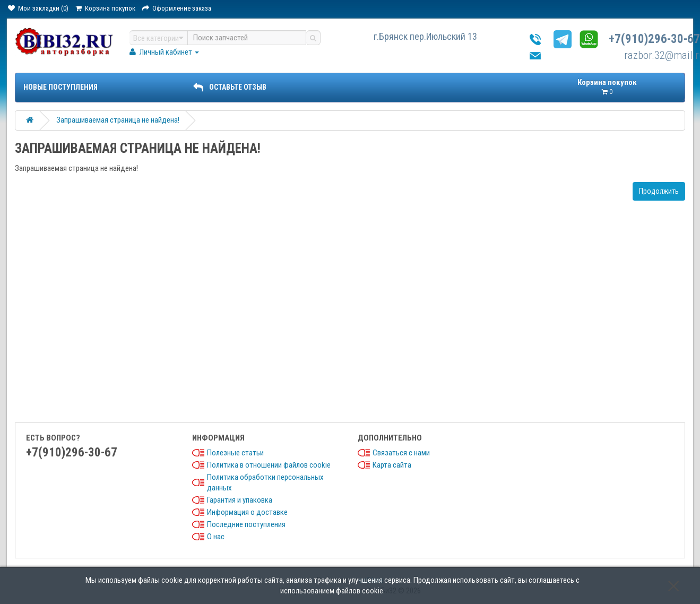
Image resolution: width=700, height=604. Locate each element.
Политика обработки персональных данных (265, 482)
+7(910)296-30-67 (654, 39)
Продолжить (659, 191)
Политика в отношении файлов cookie (269, 465)
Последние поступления (246, 524)
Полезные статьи (235, 453)
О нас (216, 537)
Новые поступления (61, 87)
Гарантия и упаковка (240, 500)
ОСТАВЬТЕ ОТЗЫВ (230, 87)
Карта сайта (392, 465)
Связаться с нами (401, 453)
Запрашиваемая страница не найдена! (118, 120)
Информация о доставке (247, 512)
